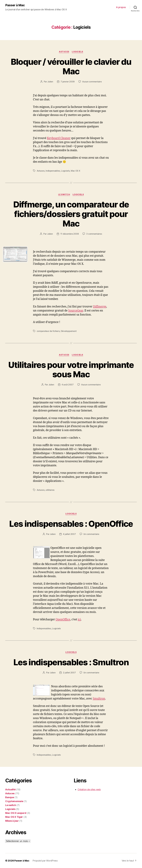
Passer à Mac (15, 5)
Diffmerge (100, 307)
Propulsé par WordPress (45, 861)
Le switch (64, 195)
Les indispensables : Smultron (71, 662)
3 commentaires (94, 234)
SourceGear (76, 311)
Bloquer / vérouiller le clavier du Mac (71, 66)
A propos (121, 7)
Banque (10, 797)
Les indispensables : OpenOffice (71, 524)
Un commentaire (91, 534)
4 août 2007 (68, 385)
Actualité (10, 789)
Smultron (99, 699)
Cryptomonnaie (14, 801)
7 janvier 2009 (68, 82)
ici (79, 620)
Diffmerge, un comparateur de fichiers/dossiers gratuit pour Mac (71, 214)
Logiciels (77, 52)
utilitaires (50, 490)
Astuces (64, 52)
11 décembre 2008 (70, 234)
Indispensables (53, 171)
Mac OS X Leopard (16, 813)
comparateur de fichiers (48, 331)
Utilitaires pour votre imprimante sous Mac (71, 370)
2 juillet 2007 (69, 673)
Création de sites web (89, 789)
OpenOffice (63, 620)
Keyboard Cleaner (59, 138)
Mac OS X (76, 171)
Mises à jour (12, 821)
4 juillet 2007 (69, 534)
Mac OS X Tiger (14, 817)
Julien (50, 82)
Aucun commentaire (92, 82)
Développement (69, 331)
